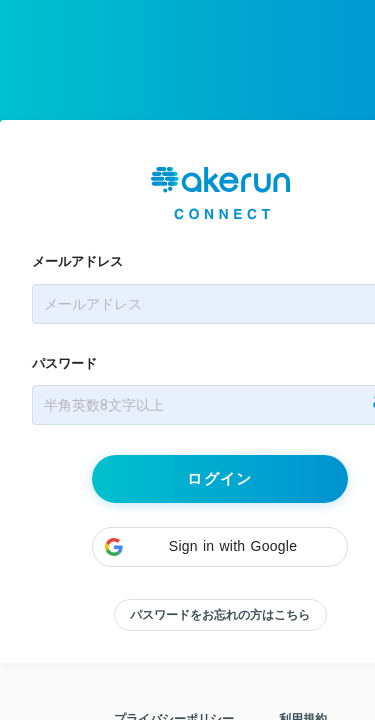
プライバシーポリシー (174, 679)
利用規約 (303, 679)
